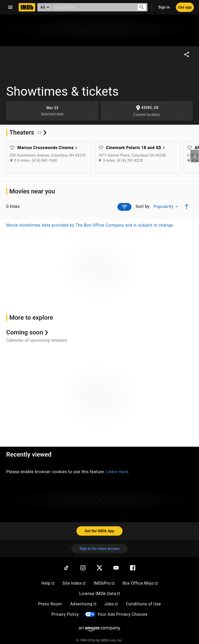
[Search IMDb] (93, 7)
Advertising (83, 604)
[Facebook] (133, 568)
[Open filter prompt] (124, 207)
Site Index (74, 583)
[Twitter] (99, 568)
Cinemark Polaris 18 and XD (136, 148)
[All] (45, 7)
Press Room (50, 604)
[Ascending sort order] (187, 207)
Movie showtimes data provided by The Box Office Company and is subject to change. (90, 225)
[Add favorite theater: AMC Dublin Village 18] (190, 148)
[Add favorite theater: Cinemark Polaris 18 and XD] (101, 148)
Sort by (143, 206)
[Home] (27, 7)
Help (48, 583)
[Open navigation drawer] (10, 7)
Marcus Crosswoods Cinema (48, 148)
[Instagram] (83, 568)
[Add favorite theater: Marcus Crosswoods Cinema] (12, 148)
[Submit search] (142, 7)
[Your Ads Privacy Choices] (90, 614)
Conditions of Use (143, 604)
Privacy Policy (65, 614)
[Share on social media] (187, 54)
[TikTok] (66, 568)
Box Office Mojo (140, 583)
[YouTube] (116, 568)
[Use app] (185, 7)
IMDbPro (104, 583)
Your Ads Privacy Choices (122, 614)
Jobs (111, 604)
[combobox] (93, 7)
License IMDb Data (99, 594)
